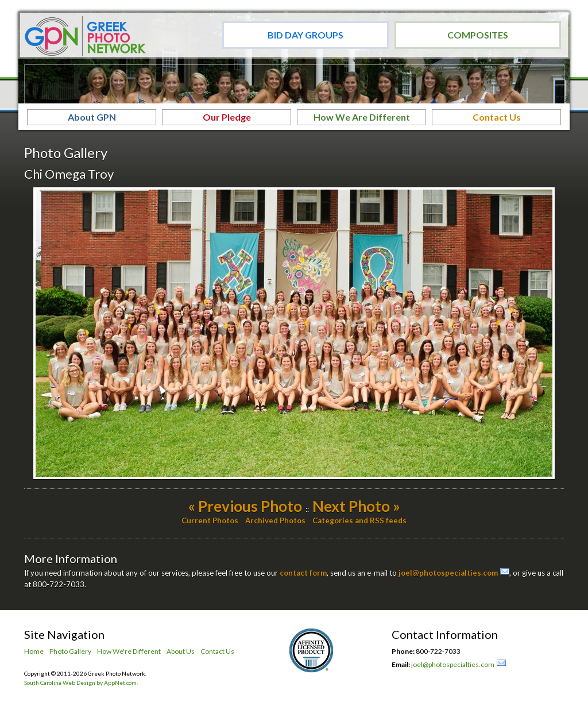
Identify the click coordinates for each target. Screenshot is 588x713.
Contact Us (497, 117)
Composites (478, 35)
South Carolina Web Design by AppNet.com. (81, 683)
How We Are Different (362, 117)
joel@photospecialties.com (448, 573)
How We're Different (129, 651)
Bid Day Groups (305, 35)
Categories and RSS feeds (359, 521)
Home (34, 651)
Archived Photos (275, 521)
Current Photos (210, 521)
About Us (181, 651)
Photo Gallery (70, 651)
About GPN (92, 117)
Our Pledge (227, 117)
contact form (303, 573)
